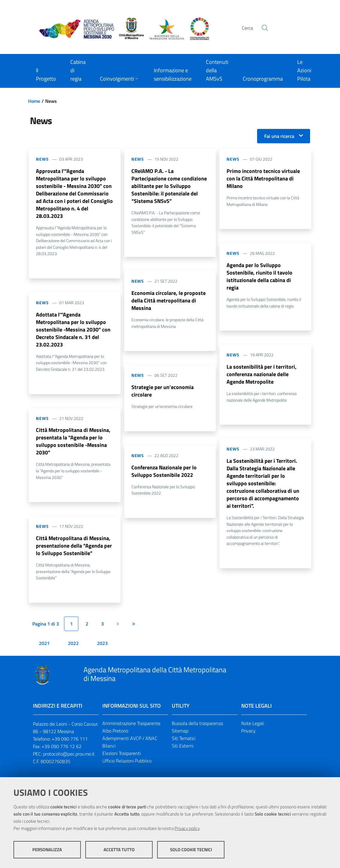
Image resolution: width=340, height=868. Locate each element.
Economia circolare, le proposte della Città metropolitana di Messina (169, 302)
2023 (102, 649)
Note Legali (253, 729)
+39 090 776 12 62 (62, 752)
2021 (44, 649)
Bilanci (109, 751)
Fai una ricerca (279, 136)
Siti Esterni (183, 751)
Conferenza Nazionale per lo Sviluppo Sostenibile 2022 (164, 474)
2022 (73, 649)
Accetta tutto (119, 850)
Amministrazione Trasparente (131, 729)
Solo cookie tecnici (191, 850)
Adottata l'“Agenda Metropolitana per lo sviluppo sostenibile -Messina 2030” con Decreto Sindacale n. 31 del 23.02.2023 (73, 332)
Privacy (248, 736)
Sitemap (180, 736)
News (42, 159)
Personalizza (47, 850)
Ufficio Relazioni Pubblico (127, 766)
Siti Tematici (184, 744)
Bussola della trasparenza (197, 729)
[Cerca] (265, 28)
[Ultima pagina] (133, 629)
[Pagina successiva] (118, 629)
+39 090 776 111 (70, 745)
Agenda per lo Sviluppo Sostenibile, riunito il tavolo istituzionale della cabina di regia (259, 278)
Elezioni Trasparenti (122, 759)
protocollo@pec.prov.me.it (69, 759)
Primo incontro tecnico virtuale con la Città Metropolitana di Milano (263, 179)
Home (34, 101)
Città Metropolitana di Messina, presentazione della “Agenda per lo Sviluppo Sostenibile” (74, 551)
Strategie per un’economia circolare (163, 393)
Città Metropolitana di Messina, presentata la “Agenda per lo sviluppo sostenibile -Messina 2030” (73, 445)
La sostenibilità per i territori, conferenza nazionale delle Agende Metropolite (262, 377)
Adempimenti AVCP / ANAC (130, 744)
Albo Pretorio (115, 736)
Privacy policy (187, 829)
